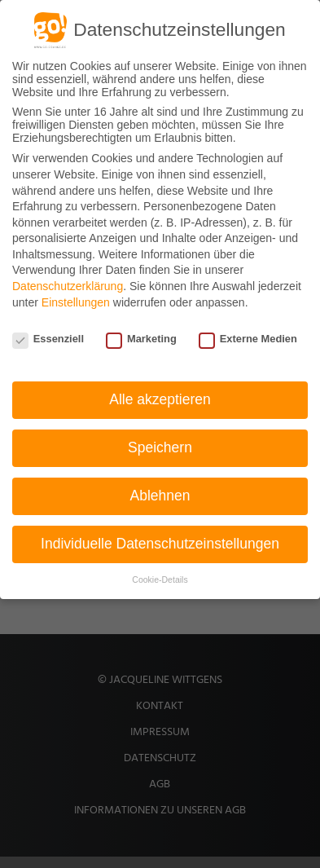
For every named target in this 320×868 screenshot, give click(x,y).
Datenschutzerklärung (68, 286)
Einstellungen (76, 302)
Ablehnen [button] (160, 496)
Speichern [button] (160, 447)
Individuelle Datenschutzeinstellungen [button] (160, 544)
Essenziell (48, 339)
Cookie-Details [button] (160, 579)
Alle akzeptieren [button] (160, 399)
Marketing (141, 339)
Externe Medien (248, 339)
